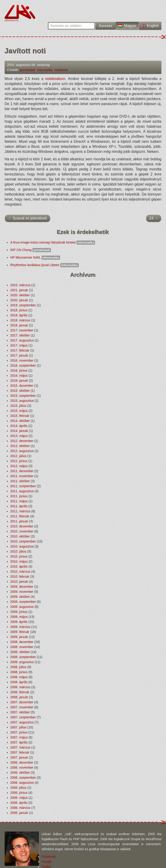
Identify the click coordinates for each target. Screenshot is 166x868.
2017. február (20, 350)
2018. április (19, 315)
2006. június (19, 793)
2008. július (18, 667)
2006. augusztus (22, 783)
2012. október (20, 446)
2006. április (19, 803)
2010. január (19, 582)
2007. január (19, 757)
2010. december (22, 526)
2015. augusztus (22, 401)
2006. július (18, 788)
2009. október (20, 597)
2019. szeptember (23, 305)
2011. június (19, 496)
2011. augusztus (22, 491)
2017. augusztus (22, 340)
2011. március (20, 511)
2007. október (20, 712)
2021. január (19, 290)
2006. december (22, 762)
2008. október (20, 652)
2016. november (22, 360)
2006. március (20, 808)
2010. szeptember (23, 541)
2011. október (20, 481)
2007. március (20, 747)
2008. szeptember (23, 657)
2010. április (19, 566)
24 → (154, 218)
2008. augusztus (22, 662)
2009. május (19, 617)
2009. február (20, 632)
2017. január (19, 355)
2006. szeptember (23, 778)
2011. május (19, 501)
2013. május (19, 436)
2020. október (20, 295)
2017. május (19, 345)
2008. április (19, 682)
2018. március (20, 320)
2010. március (20, 572)
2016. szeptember (23, 365)
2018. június (19, 310)
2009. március (20, 627)
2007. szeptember (23, 717)
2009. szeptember (23, 602)
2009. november (22, 592)
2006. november (22, 767)
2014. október (20, 421)
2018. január (19, 325)
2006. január (19, 813)
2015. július (18, 406)
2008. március (20, 687)
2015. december (22, 386)
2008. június (19, 672)
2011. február (20, 516)
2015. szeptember (23, 396)
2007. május (19, 737)
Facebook (49, 857)
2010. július (18, 551)
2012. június (19, 461)
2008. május (19, 677)
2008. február (20, 692)
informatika (45, 70)
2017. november (22, 330)
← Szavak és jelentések (28, 218)
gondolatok (28, 70)
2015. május (19, 411)
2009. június (19, 612)
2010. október (20, 536)
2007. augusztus (22, 722)
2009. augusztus (22, 607)
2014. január (19, 431)
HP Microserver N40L (35, 257)
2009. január (19, 637)
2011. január (19, 521)
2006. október (20, 773)
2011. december (22, 471)
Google (47, 862)
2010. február (20, 577)
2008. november (22, 647)
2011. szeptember (23, 486)
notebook (61, 70)
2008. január (19, 697)
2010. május (19, 561)
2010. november (22, 531)
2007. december (22, 702)
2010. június (19, 556)
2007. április (19, 742)
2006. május (19, 798)
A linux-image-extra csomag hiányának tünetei (53, 242)
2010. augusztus (22, 546)
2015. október (20, 391)
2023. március (20, 285)
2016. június (19, 370)
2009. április (19, 622)
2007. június (19, 732)
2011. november (22, 476)
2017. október (20, 335)
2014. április (19, 426)
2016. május (19, 376)
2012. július (18, 456)
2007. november (22, 707)
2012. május (19, 466)
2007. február (20, 752)
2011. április (19, 506)
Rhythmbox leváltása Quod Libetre (45, 265)
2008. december (22, 642)
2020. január (19, 300)
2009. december (22, 587)
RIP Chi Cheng (31, 250)
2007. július (18, 727)
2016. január (19, 381)
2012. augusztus (22, 451)
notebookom (55, 79)
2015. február (20, 416)
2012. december (22, 441)
